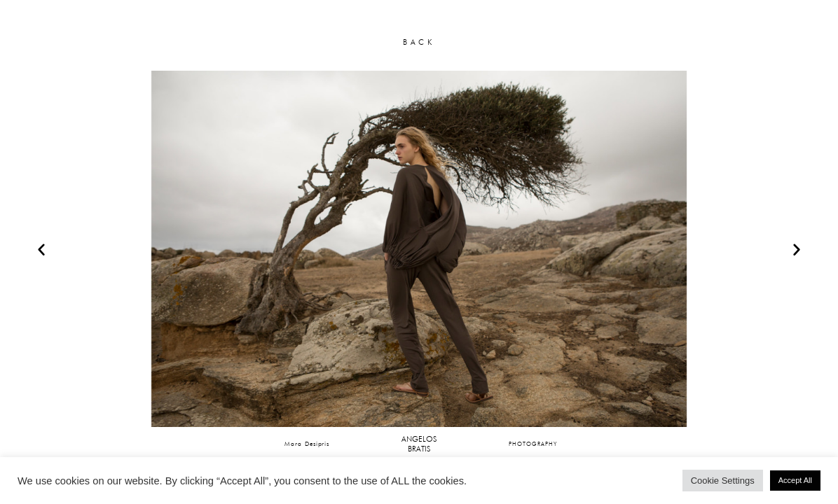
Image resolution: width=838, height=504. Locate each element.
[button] (41, 249)
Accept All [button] (795, 480)
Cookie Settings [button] (723, 481)
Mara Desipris (307, 443)
